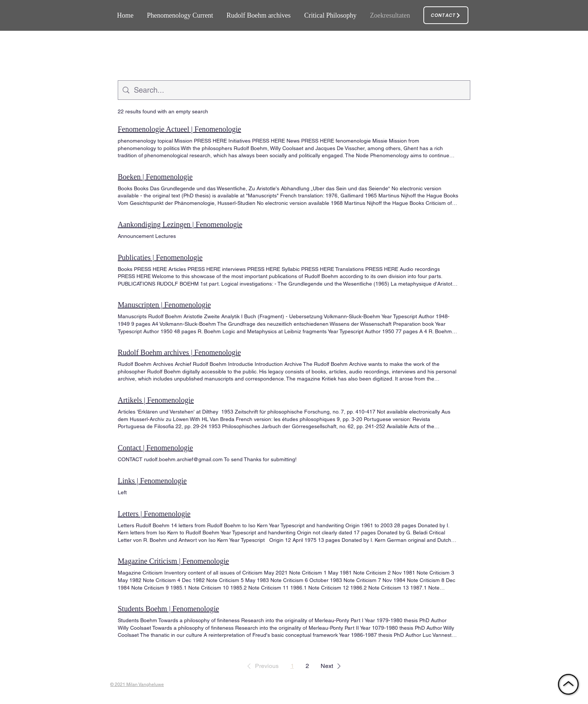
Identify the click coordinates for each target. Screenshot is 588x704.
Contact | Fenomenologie (155, 448)
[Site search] (300, 90)
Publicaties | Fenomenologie (160, 257)
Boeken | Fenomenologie (155, 177)
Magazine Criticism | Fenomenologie (173, 561)
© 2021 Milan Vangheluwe (137, 684)
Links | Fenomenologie (152, 481)
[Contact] (446, 15)
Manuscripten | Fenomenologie (164, 305)
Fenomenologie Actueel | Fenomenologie (179, 129)
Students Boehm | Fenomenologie (168, 609)
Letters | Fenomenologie (154, 514)
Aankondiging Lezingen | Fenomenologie (180, 224)
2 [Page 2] (307, 666)
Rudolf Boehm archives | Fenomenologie (179, 352)
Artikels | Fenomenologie (156, 400)
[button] (262, 666)
